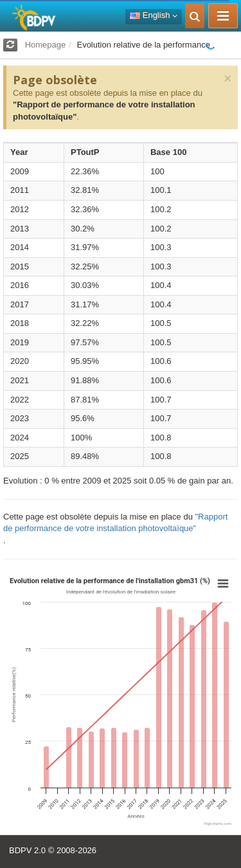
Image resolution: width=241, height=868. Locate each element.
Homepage (46, 45)
